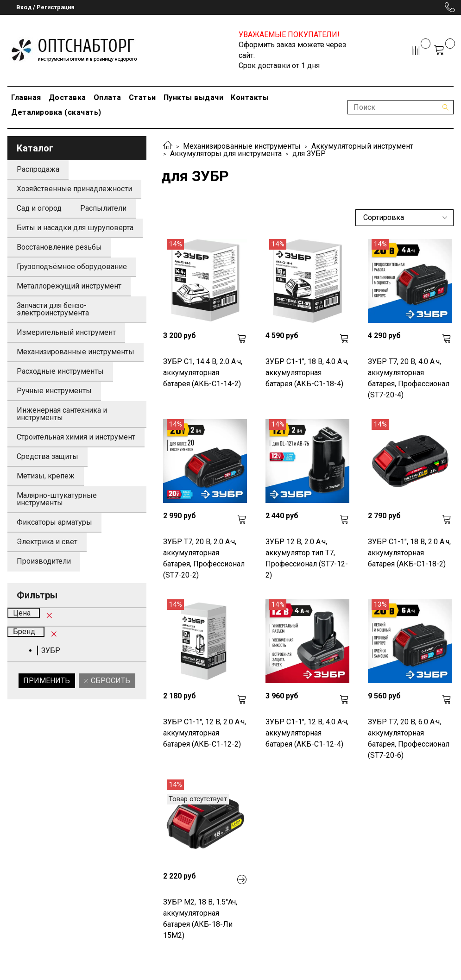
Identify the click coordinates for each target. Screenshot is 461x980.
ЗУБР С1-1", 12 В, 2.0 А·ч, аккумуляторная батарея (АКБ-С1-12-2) (205, 733)
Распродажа (38, 169)
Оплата (107, 97)
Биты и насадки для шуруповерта (75, 228)
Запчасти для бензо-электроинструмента (53, 309)
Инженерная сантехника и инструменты (62, 414)
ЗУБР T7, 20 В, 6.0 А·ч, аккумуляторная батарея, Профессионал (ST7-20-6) (409, 738)
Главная (26, 97)
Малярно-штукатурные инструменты (57, 499)
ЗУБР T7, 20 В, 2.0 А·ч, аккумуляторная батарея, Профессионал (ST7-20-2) (204, 558)
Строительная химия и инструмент (76, 437)
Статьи (142, 97)
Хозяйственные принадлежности (74, 189)
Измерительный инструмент (66, 332)
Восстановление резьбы (59, 247)
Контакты (250, 97)
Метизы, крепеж (46, 476)
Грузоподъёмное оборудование (72, 267)
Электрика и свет (47, 542)
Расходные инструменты (60, 371)
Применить (47, 681)
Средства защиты (47, 456)
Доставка (67, 97)
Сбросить (110, 681)
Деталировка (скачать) (56, 112)
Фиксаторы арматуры (54, 522)
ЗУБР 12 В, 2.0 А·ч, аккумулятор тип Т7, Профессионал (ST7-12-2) (307, 558)
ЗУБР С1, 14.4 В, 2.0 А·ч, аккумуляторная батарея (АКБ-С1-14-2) (203, 373)
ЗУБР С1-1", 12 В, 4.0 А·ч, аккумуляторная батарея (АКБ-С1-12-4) (307, 733)
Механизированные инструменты (242, 146)
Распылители (103, 208)
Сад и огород (39, 208)
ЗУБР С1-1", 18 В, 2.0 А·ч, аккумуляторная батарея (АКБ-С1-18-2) (409, 553)
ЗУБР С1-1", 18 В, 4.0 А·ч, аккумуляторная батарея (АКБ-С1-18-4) (307, 373)
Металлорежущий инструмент (69, 286)
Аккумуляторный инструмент (362, 146)
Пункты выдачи (194, 97)
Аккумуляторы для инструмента (226, 154)
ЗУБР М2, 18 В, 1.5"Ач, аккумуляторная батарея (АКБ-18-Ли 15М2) (200, 919)
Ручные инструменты (54, 391)
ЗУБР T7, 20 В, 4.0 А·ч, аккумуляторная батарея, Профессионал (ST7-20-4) (409, 378)
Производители (44, 561)
